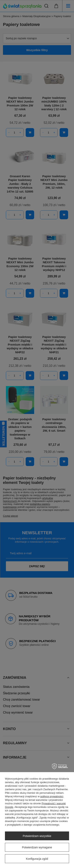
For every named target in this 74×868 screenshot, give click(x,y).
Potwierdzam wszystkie (37, 836)
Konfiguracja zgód (37, 859)
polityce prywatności (52, 796)
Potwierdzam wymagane (37, 847)
